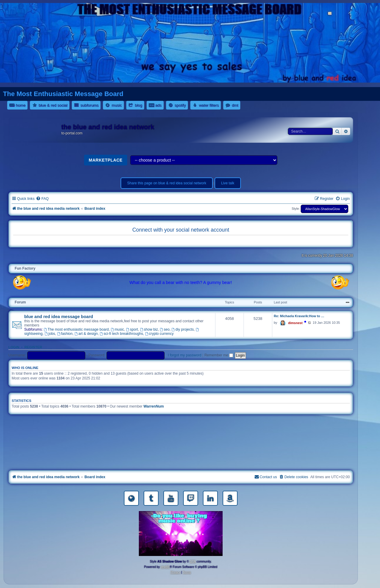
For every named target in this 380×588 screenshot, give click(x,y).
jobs (50, 334)
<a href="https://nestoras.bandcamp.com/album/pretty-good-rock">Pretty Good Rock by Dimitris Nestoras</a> (181, 460)
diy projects (183, 329)
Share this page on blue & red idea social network (167, 183)
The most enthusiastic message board (76, 329)
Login (14, 347)
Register (33, 347)
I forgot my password (185, 355)
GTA (193, 562)
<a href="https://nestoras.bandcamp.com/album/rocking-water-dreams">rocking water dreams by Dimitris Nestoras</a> (181, 427)
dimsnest (295, 323)
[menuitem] (42, 199)
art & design (86, 334)
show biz (149, 329)
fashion (65, 334)
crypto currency (159, 334)
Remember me (219, 355)
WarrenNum (154, 406)
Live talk (228, 183)
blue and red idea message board (59, 317)
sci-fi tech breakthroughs (121, 334)
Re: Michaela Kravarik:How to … (299, 316)
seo (165, 329)
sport (132, 329)
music (117, 329)
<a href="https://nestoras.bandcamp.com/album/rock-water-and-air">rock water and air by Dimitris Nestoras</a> (181, 443)
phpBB (165, 567)
